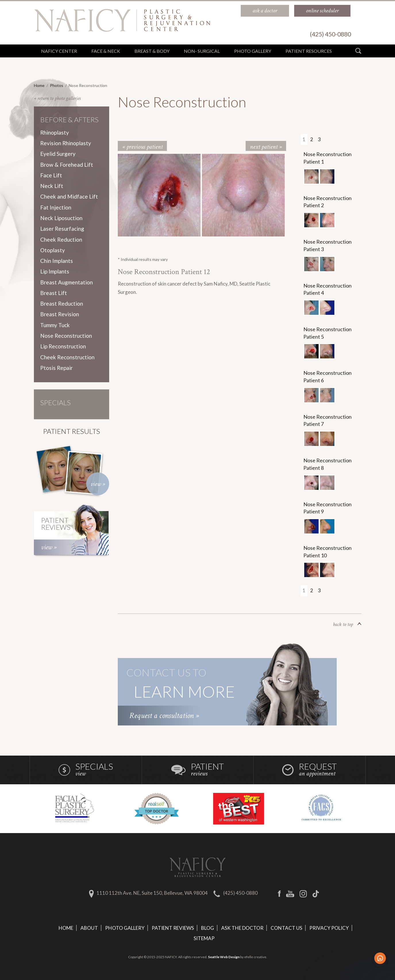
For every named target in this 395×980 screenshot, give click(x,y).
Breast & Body (152, 51)
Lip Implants (55, 271)
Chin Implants (57, 261)
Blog (208, 928)
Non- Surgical (202, 51)
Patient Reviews (173, 928)
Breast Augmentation (67, 282)
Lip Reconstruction (63, 346)
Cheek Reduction (61, 239)
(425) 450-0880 (240, 893)
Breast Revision (60, 314)
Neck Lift (52, 186)
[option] (160, 195)
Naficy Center (59, 51)
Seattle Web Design (224, 957)
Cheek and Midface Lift (69, 196)
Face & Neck (106, 51)
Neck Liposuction (61, 218)
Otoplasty (53, 250)
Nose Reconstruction (66, 336)
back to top (347, 624)
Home (39, 85)
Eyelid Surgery (58, 154)
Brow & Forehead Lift (67, 165)
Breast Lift (54, 293)
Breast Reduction (62, 303)
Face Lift (51, 175)
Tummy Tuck (55, 325)
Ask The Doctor (242, 928)
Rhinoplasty (55, 132)
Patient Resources (309, 51)
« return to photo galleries (57, 98)
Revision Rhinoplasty (66, 143)
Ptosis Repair (56, 368)
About (89, 928)
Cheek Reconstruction (67, 357)
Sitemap (204, 938)
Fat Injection (56, 207)
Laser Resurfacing (62, 229)
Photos (57, 85)
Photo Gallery (125, 928)
